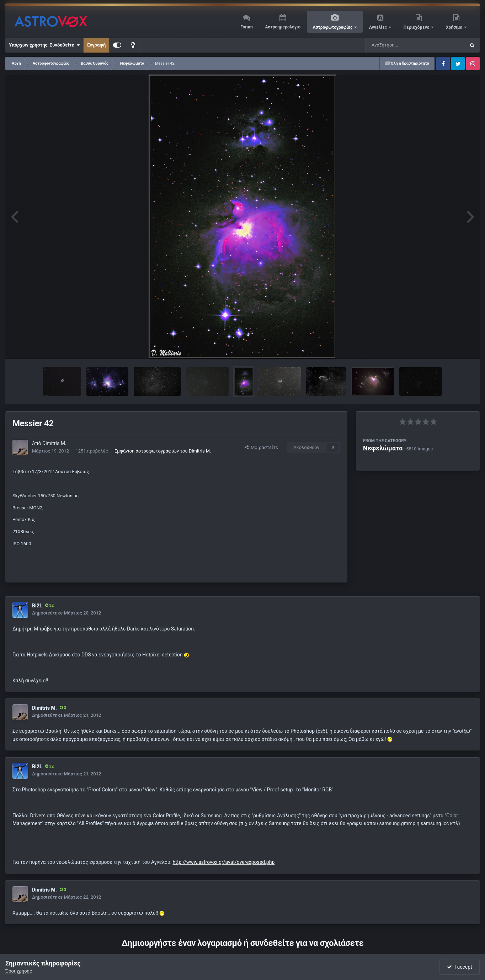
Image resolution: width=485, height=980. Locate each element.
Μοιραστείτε (261, 447)
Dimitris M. (54, 443)
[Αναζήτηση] (401, 45)
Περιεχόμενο (417, 27)
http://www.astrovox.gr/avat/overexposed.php (224, 862)
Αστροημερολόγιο (283, 27)
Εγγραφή (96, 45)
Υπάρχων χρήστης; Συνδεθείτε (44, 45)
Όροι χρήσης (19, 971)
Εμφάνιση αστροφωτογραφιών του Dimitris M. (163, 451)
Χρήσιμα (455, 27)
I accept (459, 967)
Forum (247, 27)
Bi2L (37, 606)
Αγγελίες (379, 27)
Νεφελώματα (383, 448)
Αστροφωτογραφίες (333, 27)
